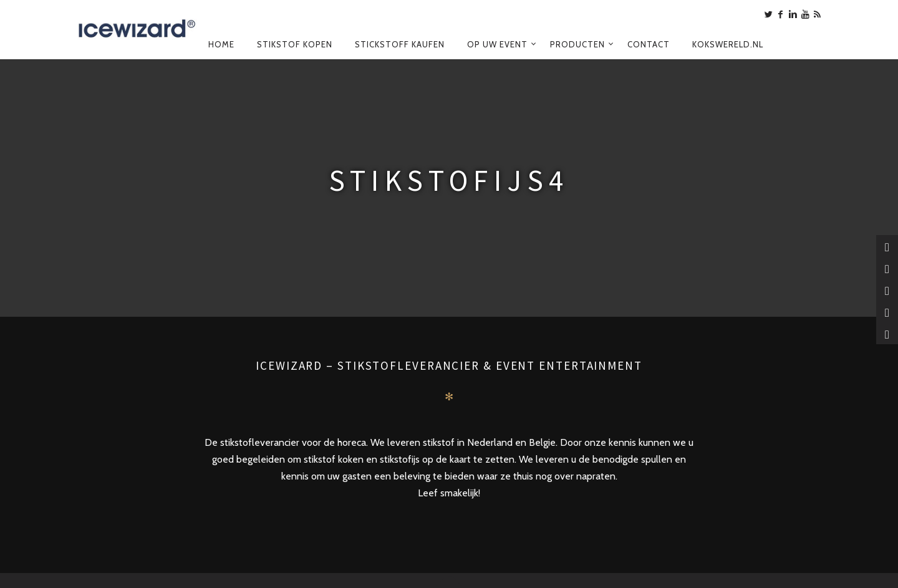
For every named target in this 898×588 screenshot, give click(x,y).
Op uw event (497, 44)
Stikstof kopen (295, 44)
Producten (577, 44)
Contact (649, 44)
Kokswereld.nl (728, 44)
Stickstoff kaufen (400, 44)
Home (221, 44)
